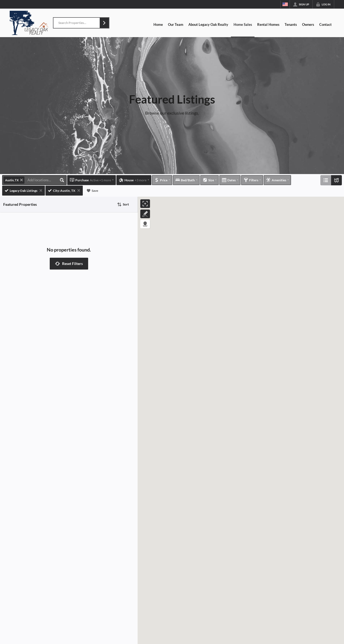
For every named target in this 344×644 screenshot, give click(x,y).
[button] (104, 23)
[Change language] (285, 4)
